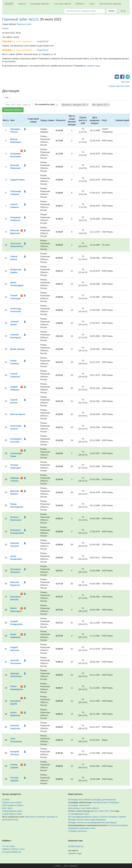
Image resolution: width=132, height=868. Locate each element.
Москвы (97, 802)
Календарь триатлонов (79, 805)
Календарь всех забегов (79, 800)
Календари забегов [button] (40, 4)
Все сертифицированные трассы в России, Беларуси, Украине (97, 817)
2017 (107, 811)
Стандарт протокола (78, 831)
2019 (95, 811)
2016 (112, 811)
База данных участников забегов (83, 808)
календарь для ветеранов (104, 800)
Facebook (40, 817)
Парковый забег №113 (20, 19)
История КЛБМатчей (12, 852)
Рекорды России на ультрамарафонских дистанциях (92, 822)
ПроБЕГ (9, 4)
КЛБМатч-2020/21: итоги (13, 849)
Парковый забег (24, 24)
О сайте (6, 800)
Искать (112, 11)
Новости (22, 4)
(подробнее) (43, 41)
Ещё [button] (92, 4)
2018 (101, 811)
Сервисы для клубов (12, 802)
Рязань (5, 28)
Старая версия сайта (12, 814)
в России (111, 825)
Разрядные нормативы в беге (82, 828)
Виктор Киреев (18, 414)
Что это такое (8, 846)
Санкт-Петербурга (111, 802)
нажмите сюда (93, 66)
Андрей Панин (17, 180)
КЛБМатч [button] (80, 4)
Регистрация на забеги (13, 805)
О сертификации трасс (79, 814)
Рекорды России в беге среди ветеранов (87, 820)
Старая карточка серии (119, 86)
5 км (6, 98)
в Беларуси (123, 825)
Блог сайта (7, 808)
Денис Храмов (17, 349)
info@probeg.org (76, 846)
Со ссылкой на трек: (45, 104)
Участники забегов (62, 4)
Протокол (125, 82)
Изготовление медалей (110, 4)
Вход (123, 11)
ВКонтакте (30, 817)
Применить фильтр (13, 110)
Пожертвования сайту (12, 811)
